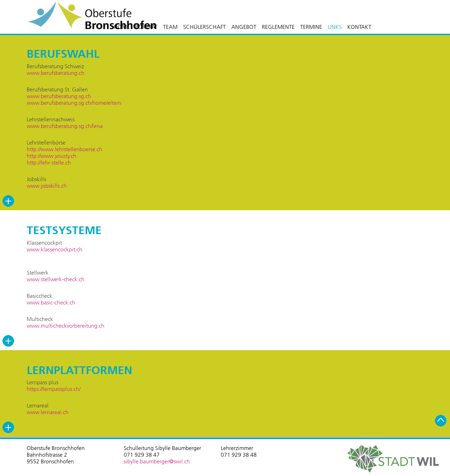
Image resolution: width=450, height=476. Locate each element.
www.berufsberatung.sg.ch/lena (65, 126)
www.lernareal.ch (48, 412)
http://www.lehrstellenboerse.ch (65, 149)
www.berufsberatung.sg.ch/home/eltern (74, 103)
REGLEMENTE (278, 27)
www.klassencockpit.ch (54, 249)
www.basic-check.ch (51, 303)
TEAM (170, 27)
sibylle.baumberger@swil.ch (157, 461)
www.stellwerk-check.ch (56, 279)
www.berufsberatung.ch (56, 73)
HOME (122, 27)
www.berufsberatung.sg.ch (59, 96)
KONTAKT (359, 27)
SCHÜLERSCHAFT (204, 27)
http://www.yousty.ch (52, 156)
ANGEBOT (244, 27)
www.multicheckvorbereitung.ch (66, 326)
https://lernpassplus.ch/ (54, 389)
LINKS (335, 27)
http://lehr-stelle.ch (49, 163)
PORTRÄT (146, 27)
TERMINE (311, 27)
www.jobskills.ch (47, 186)
